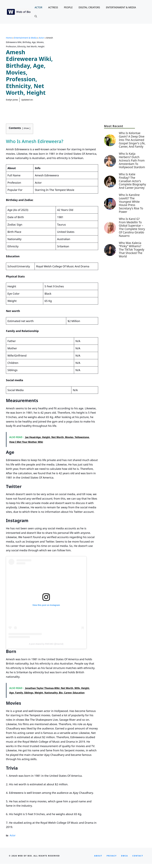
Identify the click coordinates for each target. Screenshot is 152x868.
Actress (53, 7)
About (98, 856)
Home (9, 38)
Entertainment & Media (121, 7)
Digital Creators (89, 7)
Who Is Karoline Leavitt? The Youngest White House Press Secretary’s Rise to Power (131, 203)
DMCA (125, 856)
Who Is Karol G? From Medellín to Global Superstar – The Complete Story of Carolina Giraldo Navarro (132, 227)
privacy (112, 856)
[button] (36, 16)
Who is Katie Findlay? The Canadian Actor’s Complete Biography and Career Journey (132, 181)
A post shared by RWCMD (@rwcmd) (46, 644)
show (26, 128)
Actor (38, 7)
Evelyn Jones (12, 100)
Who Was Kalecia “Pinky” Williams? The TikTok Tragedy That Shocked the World (132, 250)
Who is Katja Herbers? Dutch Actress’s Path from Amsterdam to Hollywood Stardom (132, 160)
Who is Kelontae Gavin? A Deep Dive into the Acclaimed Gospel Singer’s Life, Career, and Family (132, 140)
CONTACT (138, 856)
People (68, 7)
